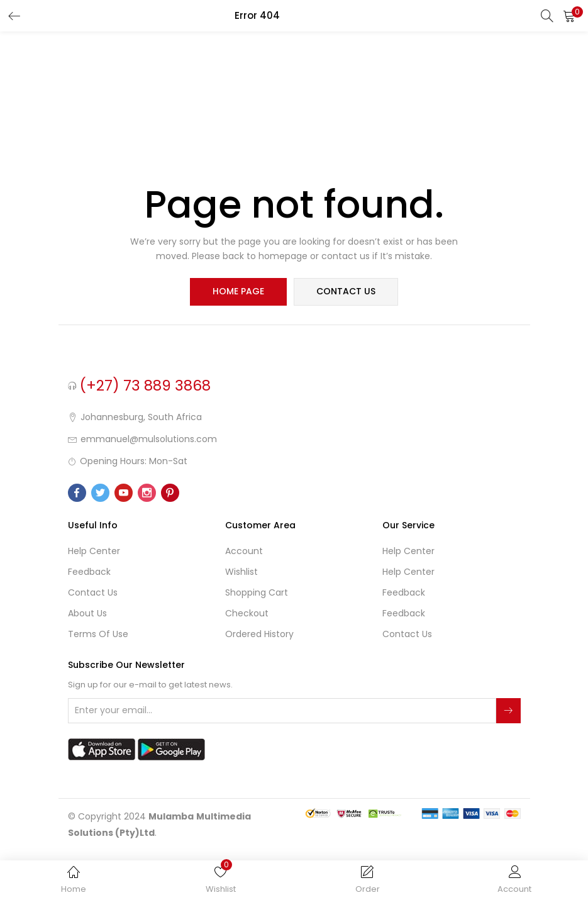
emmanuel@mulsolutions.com (149, 439)
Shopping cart (257, 592)
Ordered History (259, 634)
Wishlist (241, 572)
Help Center (94, 551)
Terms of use (98, 634)
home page (239, 292)
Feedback (89, 572)
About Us (87, 613)
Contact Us (93, 592)
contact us (346, 292)
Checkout (247, 613)
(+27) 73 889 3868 (145, 386)
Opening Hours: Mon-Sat (134, 461)
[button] (569, 16)
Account (244, 551)
